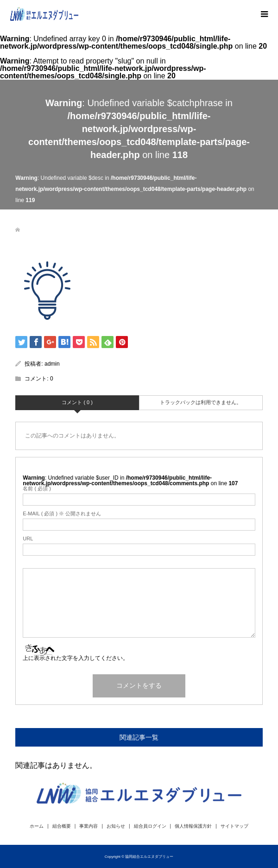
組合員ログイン (150, 826)
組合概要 (62, 826)
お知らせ (116, 826)
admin (52, 364)
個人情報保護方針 (193, 826)
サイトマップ (234, 826)
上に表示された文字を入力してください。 (76, 658)
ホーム (37, 826)
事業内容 (88, 826)
